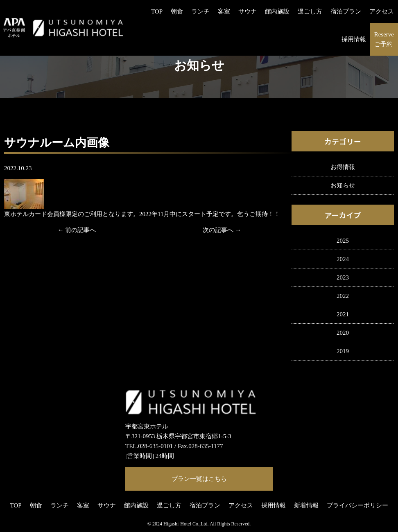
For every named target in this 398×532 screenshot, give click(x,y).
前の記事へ (80, 230)
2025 (343, 241)
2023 (343, 277)
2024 (343, 259)
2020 (343, 333)
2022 (343, 296)
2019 (343, 351)
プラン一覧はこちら (199, 479)
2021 (343, 314)
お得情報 (343, 167)
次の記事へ (218, 230)
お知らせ (343, 185)
